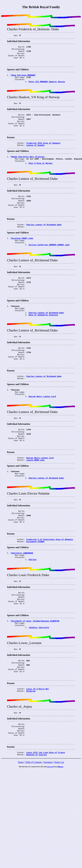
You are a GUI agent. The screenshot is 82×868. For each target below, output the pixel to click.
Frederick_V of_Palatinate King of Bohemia (50, 586)
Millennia (60, 834)
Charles (33, 609)
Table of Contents (33, 829)
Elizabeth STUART (35, 589)
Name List (59, 829)
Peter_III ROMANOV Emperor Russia (47, 87)
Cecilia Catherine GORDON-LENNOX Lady (49, 265)
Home (21, 829)
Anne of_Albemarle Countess (43, 342)
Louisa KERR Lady (35, 500)
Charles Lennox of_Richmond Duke (44, 242)
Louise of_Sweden (35, 156)
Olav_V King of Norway (40, 176)
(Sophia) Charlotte (39, 683)
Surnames (48, 829)
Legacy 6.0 (50, 834)
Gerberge (31, 752)
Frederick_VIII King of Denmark (43, 153)
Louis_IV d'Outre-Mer (38, 750)
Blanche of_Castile (37, 821)
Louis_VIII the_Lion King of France (46, 819)
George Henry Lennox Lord (42, 431)
